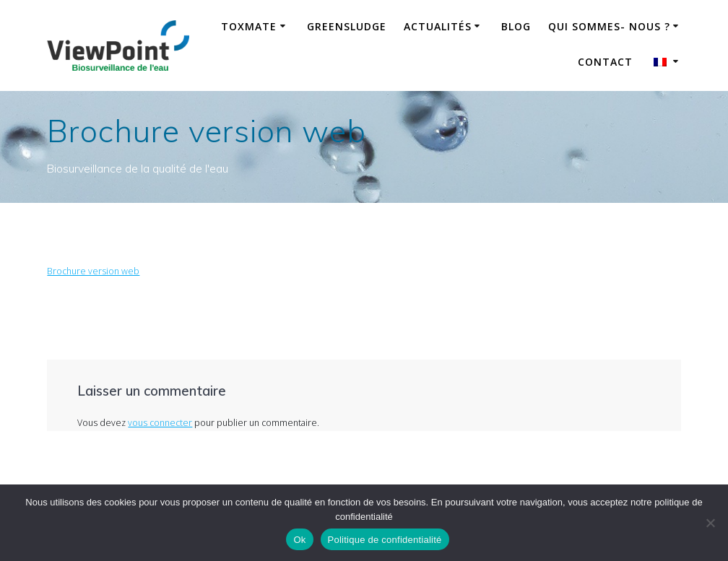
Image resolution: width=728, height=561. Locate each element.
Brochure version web (93, 271)
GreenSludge (347, 26)
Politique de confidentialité (385, 540)
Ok (299, 540)
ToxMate (249, 26)
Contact (605, 62)
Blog (516, 26)
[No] (710, 523)
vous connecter (160, 423)
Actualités (438, 26)
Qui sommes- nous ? (609, 26)
